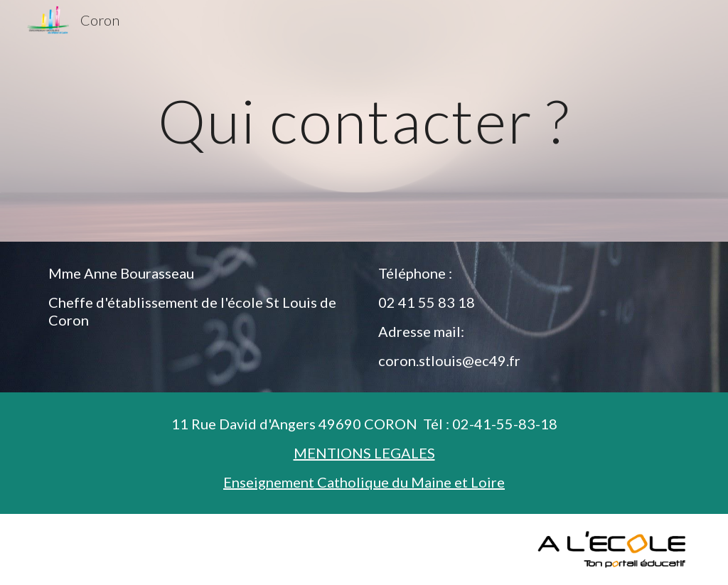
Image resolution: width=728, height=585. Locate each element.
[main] (364, 120)
